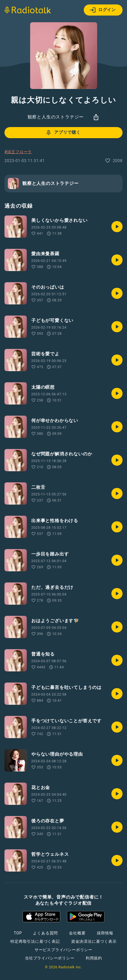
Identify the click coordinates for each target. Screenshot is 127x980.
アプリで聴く (63, 133)
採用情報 (105, 933)
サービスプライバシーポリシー (63, 950)
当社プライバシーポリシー (50, 958)
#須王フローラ (18, 152)
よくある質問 (45, 933)
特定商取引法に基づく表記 (35, 941)
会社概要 (77, 933)
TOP (18, 933)
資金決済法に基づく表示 (94, 941)
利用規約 (94, 958)
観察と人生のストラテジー (56, 117)
